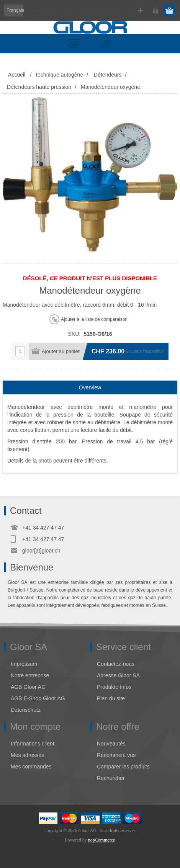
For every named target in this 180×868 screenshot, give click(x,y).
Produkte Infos (114, 687)
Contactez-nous (116, 664)
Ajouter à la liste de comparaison (94, 319)
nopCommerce (102, 840)
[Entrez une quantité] (20, 351)
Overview (90, 387)
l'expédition (153, 351)
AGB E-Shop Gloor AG (38, 698)
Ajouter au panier (61, 351)
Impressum (24, 664)
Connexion (155, 11)
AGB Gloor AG (28, 687)
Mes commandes (31, 767)
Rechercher (111, 778)
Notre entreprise (30, 675)
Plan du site (111, 698)
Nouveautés (111, 744)
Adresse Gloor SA (118, 675)
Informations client (33, 744)
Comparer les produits (123, 767)
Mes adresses (27, 755)
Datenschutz (26, 710)
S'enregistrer (140, 11)
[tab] (90, 388)
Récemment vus (116, 755)
